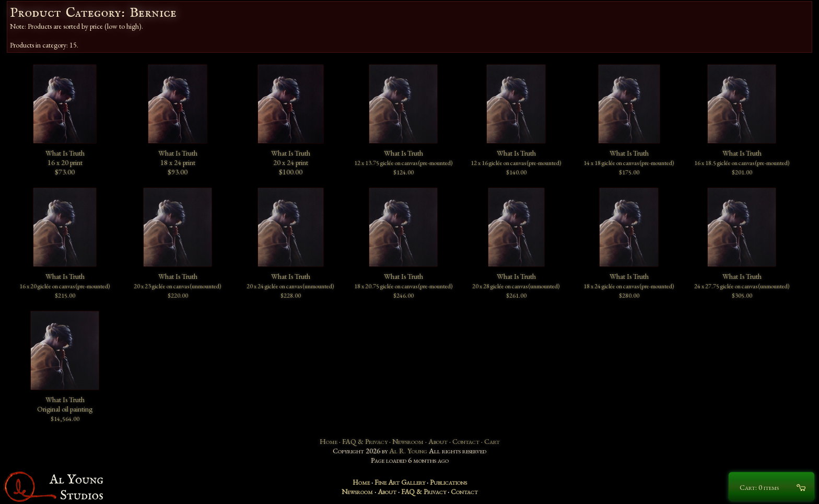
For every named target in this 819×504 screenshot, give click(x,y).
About (438, 441)
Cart (492, 441)
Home (329, 441)
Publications (448, 482)
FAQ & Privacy (365, 441)
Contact (466, 441)
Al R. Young (408, 451)
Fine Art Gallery (400, 482)
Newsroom (408, 441)
